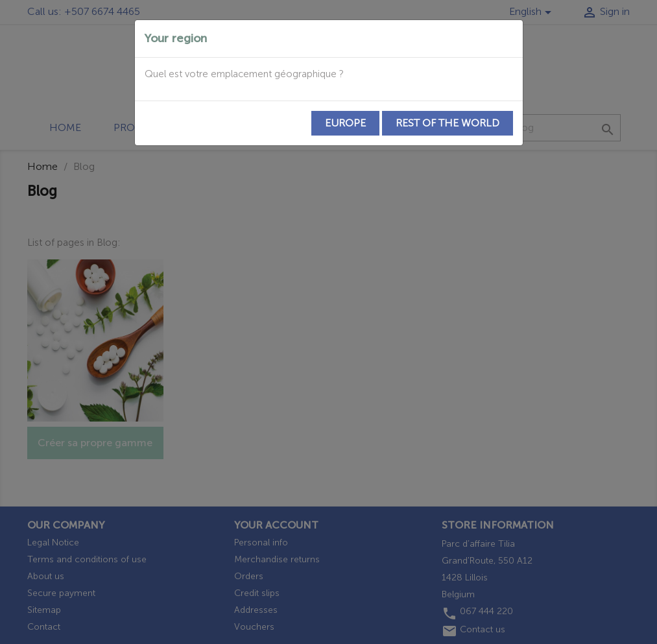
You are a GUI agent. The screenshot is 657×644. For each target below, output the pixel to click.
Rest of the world (448, 123)
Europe (345, 123)
